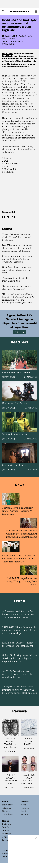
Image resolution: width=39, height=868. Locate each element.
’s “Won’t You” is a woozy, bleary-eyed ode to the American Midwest (17, 674)
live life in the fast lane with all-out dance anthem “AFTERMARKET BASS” (19, 615)
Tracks (24, 811)
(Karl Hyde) (8, 44)
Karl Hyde (8, 56)
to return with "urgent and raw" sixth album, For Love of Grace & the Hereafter (18, 259)
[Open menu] (36, 11)
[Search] (3, 11)
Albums (24, 815)
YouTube (6, 834)
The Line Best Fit (19, 11)
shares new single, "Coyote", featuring (16, 237)
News (6, 41)
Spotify (5, 827)
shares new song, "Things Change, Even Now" (16, 270)
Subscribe (19, 332)
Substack (6, 831)
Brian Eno (8, 53)
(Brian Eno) (17, 41)
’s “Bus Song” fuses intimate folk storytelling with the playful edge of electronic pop (19, 690)
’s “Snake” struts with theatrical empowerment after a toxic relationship (19, 630)
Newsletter (7, 805)
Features (25, 808)
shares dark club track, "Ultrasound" (16, 288)
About (5, 802)
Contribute (7, 815)
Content (25, 802)
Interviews (8, 377)
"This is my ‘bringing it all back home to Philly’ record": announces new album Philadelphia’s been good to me (18, 299)
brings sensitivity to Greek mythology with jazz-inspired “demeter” (19, 659)
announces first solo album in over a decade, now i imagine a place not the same (17, 248)
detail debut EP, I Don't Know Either (16, 280)
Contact (6, 811)
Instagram (7, 824)
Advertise (7, 808)
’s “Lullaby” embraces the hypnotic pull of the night (19, 644)
